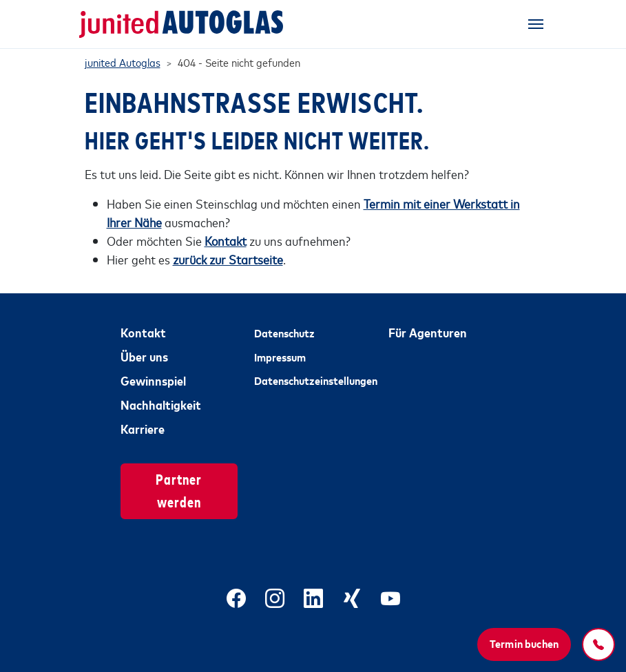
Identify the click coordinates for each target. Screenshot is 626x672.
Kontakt (143, 332)
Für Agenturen (428, 332)
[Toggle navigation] (536, 24)
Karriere (143, 428)
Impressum (280, 357)
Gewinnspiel (153, 380)
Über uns (144, 356)
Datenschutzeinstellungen (313, 380)
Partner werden (179, 490)
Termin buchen (524, 643)
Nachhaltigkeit (161, 404)
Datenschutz (284, 333)
